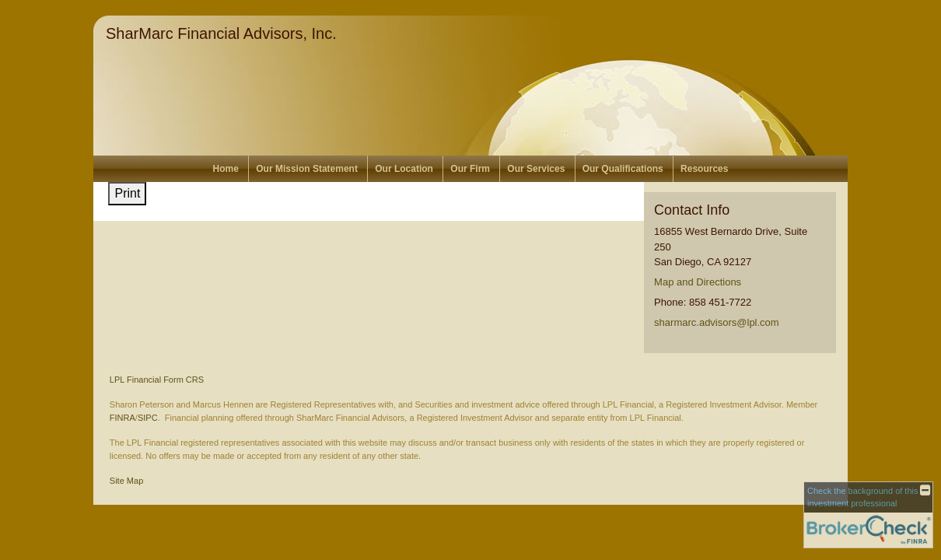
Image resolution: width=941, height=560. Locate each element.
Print (127, 193)
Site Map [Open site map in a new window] (126, 481)
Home (226, 169)
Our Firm (470, 169)
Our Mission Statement (307, 169)
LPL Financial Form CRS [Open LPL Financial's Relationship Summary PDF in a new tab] (157, 380)
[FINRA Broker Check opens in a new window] (868, 515)
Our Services (536, 169)
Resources (704, 169)
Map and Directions (698, 282)
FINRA (122, 418)
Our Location (404, 169)
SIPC (148, 418)
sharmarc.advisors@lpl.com (717, 322)
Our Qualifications (623, 169)
